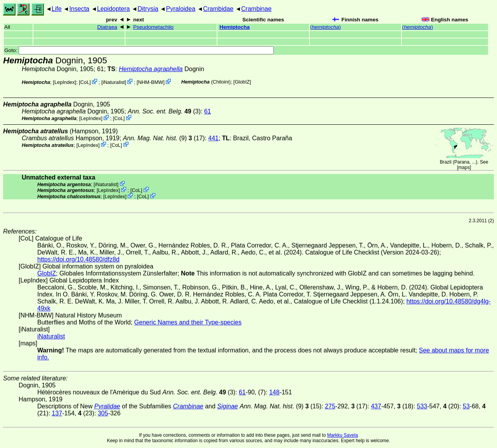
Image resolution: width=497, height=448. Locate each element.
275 (330, 406)
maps (464, 167)
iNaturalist (114, 82)
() (326, 27)
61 (208, 111)
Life (57, 9)
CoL (85, 82)
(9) (155, 138)
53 (466, 406)
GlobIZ (242, 82)
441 (213, 138)
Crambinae (256, 9)
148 (274, 392)
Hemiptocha (235, 27)
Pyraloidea (181, 9)
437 (376, 406)
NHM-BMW (151, 82)
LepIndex (65, 82)
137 (57, 413)
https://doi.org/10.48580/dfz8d (78, 259)
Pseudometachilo (153, 27)
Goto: (139, 50)
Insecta (79, 9)
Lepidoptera (114, 9)
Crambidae (218, 9)
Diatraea (107, 27)
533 (422, 406)
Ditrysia (148, 9)
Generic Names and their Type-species (188, 322)
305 (103, 413)
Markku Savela (342, 435)
